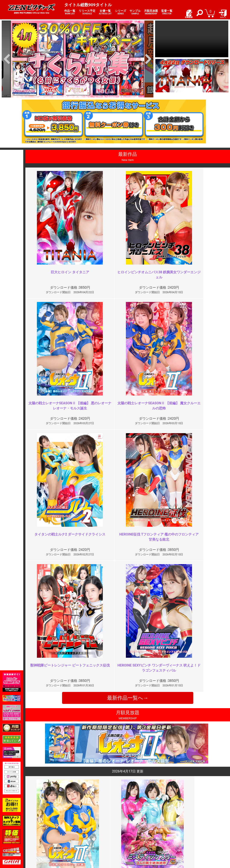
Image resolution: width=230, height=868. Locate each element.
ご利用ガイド (51, 828)
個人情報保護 (89, 837)
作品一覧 (70, 12)
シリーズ (121, 12)
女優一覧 (105, 12)
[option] (78, 59)
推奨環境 (48, 832)
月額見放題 (151, 12)
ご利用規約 (87, 823)
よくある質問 (127, 828)
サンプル (135, 12)
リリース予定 (87, 12)
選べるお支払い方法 (55, 837)
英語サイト (125, 837)
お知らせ (124, 823)
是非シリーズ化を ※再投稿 (90, 746)
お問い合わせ (127, 832)
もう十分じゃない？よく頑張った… (95, 669)
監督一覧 (167, 12)
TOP (44, 823)
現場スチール (51, 842)
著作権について (90, 842)
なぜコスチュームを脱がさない (194, 669)
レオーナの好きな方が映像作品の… (198, 746)
